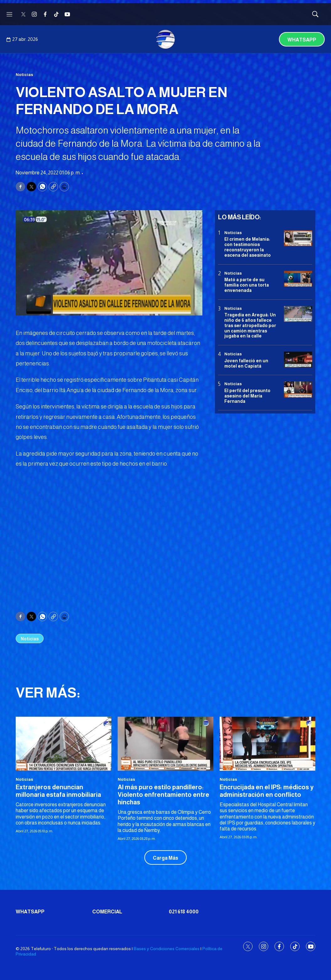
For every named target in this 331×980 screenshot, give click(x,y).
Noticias (24, 75)
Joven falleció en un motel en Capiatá (246, 363)
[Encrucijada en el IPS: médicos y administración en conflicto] (267, 744)
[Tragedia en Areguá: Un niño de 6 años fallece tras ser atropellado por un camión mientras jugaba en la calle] (298, 314)
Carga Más (165, 858)
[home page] (166, 39)
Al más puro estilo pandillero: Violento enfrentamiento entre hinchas (163, 795)
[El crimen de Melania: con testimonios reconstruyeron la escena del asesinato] (298, 238)
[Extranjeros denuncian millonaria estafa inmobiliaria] (64, 744)
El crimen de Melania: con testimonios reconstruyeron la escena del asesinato (248, 247)
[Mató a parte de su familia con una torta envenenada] (298, 279)
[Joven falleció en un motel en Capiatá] (298, 360)
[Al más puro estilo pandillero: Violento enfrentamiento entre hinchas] (165, 744)
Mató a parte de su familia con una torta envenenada (247, 285)
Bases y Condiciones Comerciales (167, 949)
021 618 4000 (184, 912)
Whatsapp (302, 40)
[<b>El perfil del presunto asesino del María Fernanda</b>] (298, 389)
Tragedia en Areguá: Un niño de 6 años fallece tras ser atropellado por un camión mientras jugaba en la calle (250, 325)
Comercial (107, 912)
